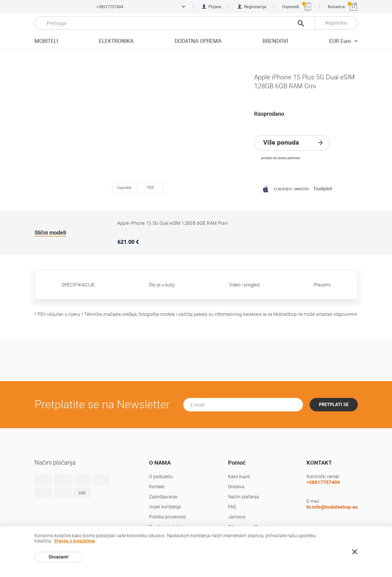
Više (82, 492)
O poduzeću (161, 477)
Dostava (236, 487)
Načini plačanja (243, 497)
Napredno (336, 23)
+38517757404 (110, 7)
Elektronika (116, 41)
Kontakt (157, 487)
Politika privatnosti (168, 517)
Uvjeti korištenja (165, 507)
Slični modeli (50, 233)
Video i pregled (244, 285)
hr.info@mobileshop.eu (332, 507)
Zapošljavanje (163, 497)
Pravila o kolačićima (75, 541)
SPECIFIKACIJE (78, 285)
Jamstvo (237, 517)
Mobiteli (46, 41)
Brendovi (275, 41)
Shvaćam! (58, 557)
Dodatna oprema (198, 41)
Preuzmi (322, 285)
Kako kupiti (239, 477)
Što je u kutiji (162, 285)
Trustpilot (323, 189)
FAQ (232, 507)
